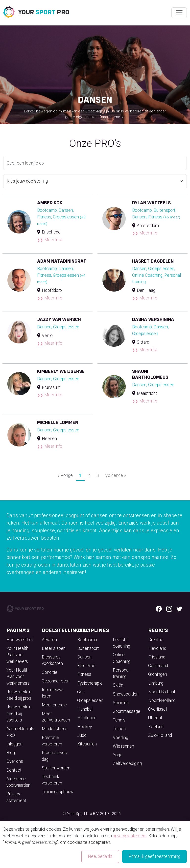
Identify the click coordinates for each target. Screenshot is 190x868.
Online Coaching (122, 658)
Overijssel (157, 709)
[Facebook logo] (159, 609)
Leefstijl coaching (121, 643)
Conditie (50, 672)
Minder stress (55, 729)
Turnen (119, 729)
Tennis (119, 720)
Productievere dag (55, 756)
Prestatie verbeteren (52, 741)
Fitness (84, 674)
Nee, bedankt (100, 856)
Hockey (84, 727)
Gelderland (158, 666)
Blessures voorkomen (52, 660)
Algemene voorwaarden (18, 782)
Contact (14, 770)
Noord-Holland (162, 700)
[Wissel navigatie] (179, 13)
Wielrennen (123, 746)
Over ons (15, 761)
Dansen (84, 657)
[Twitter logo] (179, 609)
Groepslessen (90, 700)
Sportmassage (127, 711)
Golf (81, 692)
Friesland (157, 657)
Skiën (118, 685)
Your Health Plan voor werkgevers (17, 655)
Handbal (85, 709)
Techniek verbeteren (52, 780)
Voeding (120, 738)
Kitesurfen (87, 744)
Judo (82, 735)
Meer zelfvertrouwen (56, 717)
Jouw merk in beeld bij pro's (19, 695)
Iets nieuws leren (53, 693)
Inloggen (14, 744)
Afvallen (49, 640)
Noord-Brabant (162, 692)
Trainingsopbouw (58, 792)
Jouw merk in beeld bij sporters (19, 713)
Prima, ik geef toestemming (154, 856)
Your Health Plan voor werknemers (18, 677)
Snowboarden (126, 694)
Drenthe (156, 640)
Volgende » (116, 475)
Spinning (121, 703)
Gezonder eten (56, 681)
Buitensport (88, 648)
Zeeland (156, 727)
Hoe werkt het (20, 640)
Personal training (121, 673)
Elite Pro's (86, 666)
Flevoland (157, 648)
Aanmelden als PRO (20, 732)
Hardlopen (87, 718)
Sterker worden (56, 768)
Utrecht (155, 718)
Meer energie (54, 705)
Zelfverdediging (127, 763)
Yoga (118, 755)
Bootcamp (87, 640)
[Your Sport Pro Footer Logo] (25, 608)
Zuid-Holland (160, 735)
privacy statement (130, 836)
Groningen (158, 674)
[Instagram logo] (169, 609)
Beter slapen (54, 648)
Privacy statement (16, 797)
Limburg (156, 683)
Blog (11, 753)
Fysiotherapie (90, 683)
